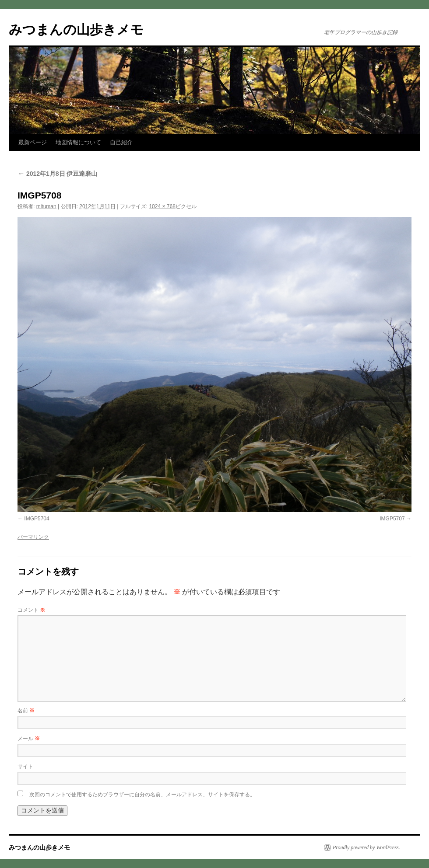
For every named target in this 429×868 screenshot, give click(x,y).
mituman (46, 206)
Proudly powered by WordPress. (366, 847)
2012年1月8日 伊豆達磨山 (58, 174)
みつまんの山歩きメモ (76, 30)
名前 (26, 711)
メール (29, 739)
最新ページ (33, 142)
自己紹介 (121, 142)
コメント (31, 610)
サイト (25, 767)
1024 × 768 (162, 206)
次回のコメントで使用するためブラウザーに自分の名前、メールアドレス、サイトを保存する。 (142, 795)
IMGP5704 (37, 519)
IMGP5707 (392, 519)
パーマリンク (33, 537)
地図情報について (78, 142)
